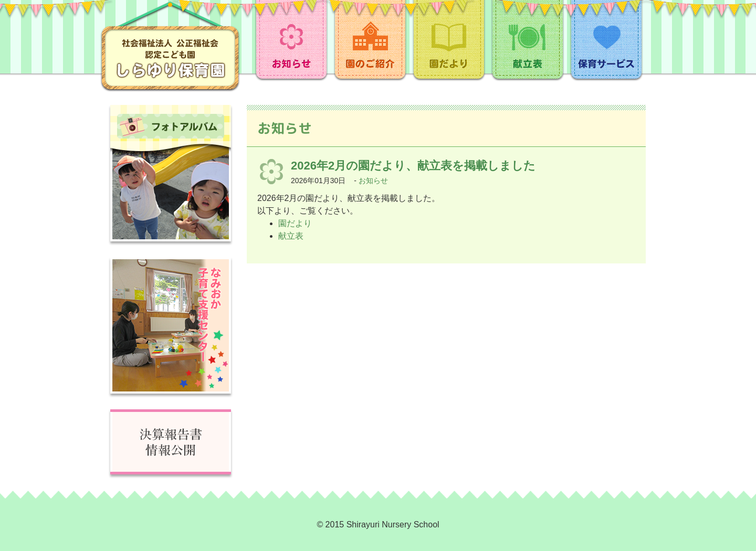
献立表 (291, 236)
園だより (295, 223)
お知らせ (373, 181)
